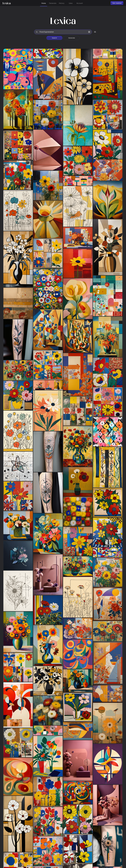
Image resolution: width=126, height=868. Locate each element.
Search (54, 38)
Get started (117, 3)
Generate (72, 38)
